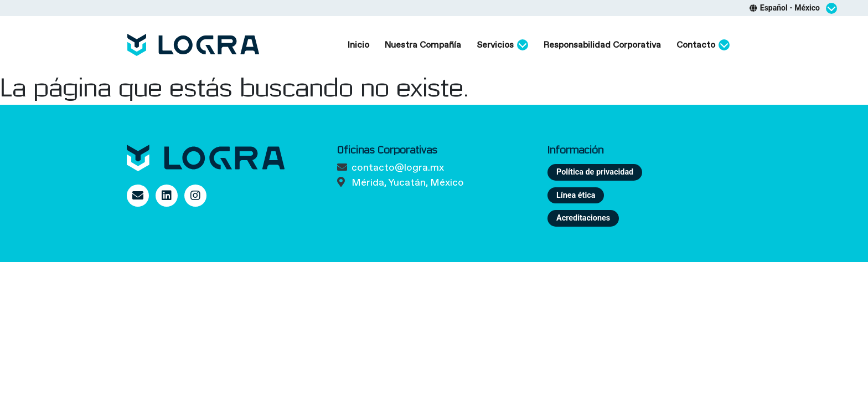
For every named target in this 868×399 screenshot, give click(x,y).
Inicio (358, 45)
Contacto (703, 45)
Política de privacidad (595, 172)
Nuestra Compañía (423, 45)
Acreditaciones (583, 218)
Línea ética (576, 195)
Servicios (502, 45)
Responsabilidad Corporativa (602, 45)
